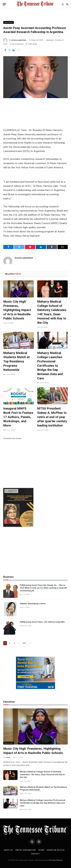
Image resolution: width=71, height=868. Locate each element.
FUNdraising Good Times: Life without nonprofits (42, 622)
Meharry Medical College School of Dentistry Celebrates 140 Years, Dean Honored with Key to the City (52, 312)
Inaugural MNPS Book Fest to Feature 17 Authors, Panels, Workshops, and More (18, 417)
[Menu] (4, 4)
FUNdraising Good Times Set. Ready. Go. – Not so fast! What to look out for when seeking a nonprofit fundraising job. (43, 588)
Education (9, 22)
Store (41, 850)
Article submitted (19, 40)
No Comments (17, 44)
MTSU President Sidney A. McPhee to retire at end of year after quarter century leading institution (52, 417)
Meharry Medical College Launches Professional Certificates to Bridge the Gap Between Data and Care (50, 366)
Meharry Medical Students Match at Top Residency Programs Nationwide (16, 361)
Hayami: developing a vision (33, 604)
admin (8, 757)
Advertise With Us (56, 850)
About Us (8, 850)
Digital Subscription (26, 850)
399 (24, 643)
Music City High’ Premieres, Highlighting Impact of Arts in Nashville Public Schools (17, 310)
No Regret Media (56, 860)
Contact (35, 854)
